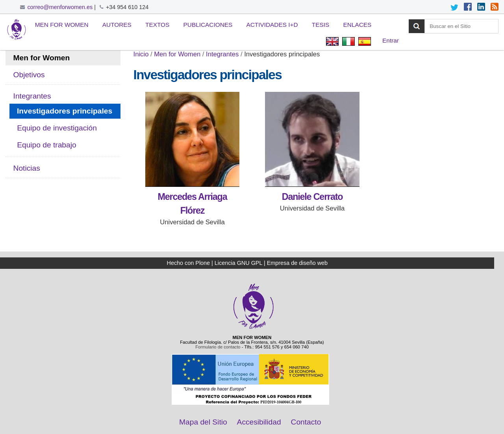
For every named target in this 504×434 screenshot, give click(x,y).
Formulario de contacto (218, 347)
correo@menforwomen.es (60, 7)
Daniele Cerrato (312, 197)
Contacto (306, 422)
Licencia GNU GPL (238, 263)
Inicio (141, 54)
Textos (157, 25)
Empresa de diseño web (297, 263)
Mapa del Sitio (203, 422)
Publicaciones (208, 25)
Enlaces (358, 25)
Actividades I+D (272, 25)
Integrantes (222, 54)
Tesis (321, 25)
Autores (117, 25)
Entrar (391, 40)
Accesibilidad (259, 422)
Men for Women (62, 25)
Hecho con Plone (189, 263)
